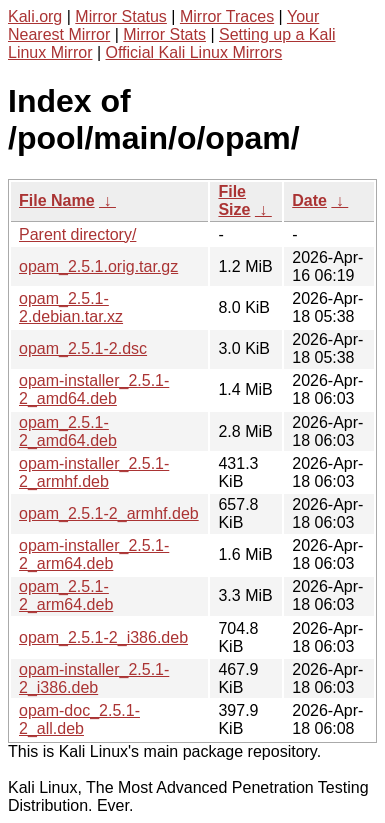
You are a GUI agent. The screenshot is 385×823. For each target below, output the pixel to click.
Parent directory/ (77, 234)
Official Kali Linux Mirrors (194, 52)
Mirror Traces (227, 16)
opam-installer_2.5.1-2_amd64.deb (94, 389)
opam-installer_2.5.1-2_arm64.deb (94, 554)
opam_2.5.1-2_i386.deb (103, 637)
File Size (234, 200)
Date (309, 200)
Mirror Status (121, 16)
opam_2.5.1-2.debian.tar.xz (71, 307)
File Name (57, 200)
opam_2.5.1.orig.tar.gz (98, 266)
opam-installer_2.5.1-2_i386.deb (94, 678)
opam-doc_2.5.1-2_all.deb (79, 719)
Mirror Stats (164, 34)
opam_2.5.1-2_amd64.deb (68, 431)
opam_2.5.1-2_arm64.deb (66, 595)
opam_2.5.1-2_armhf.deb (109, 513)
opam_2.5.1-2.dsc (83, 348)
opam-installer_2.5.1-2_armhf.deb (94, 472)
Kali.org (35, 16)
